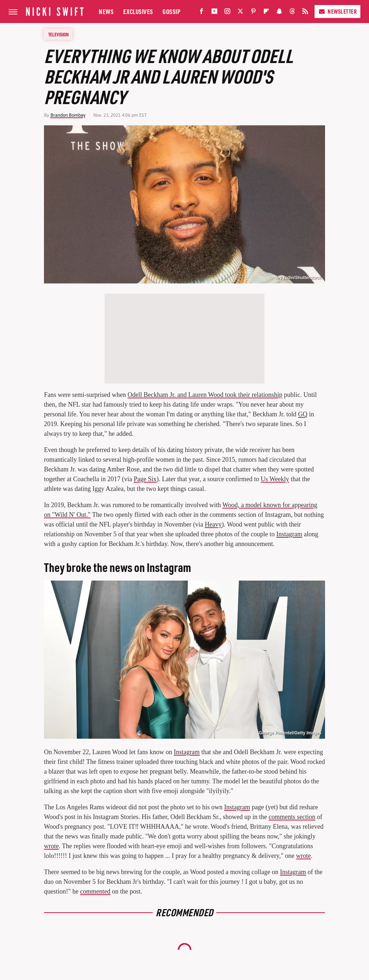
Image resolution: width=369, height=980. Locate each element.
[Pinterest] (253, 13)
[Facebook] (201, 13)
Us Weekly (275, 479)
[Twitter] (240, 13)
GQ (303, 414)
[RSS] (305, 13)
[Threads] (292, 13)
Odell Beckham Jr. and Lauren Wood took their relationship (205, 395)
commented (95, 891)
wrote (51, 846)
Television (58, 34)
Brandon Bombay (68, 115)
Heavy (213, 524)
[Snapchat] (279, 13)
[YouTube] (214, 13)
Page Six (145, 479)
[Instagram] (227, 13)
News (106, 11)
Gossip (171, 11)
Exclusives (138, 11)
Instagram (289, 534)
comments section (292, 817)
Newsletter (337, 11)
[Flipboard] (266, 13)
